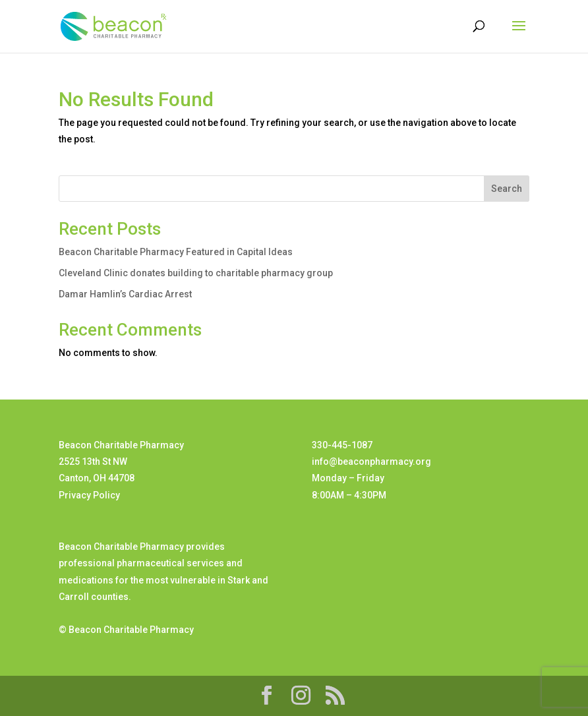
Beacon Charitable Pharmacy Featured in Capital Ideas (176, 252)
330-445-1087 (342, 445)
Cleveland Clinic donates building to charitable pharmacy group (196, 273)
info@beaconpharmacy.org (371, 462)
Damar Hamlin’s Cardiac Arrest (125, 294)
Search (507, 189)
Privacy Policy (89, 495)
